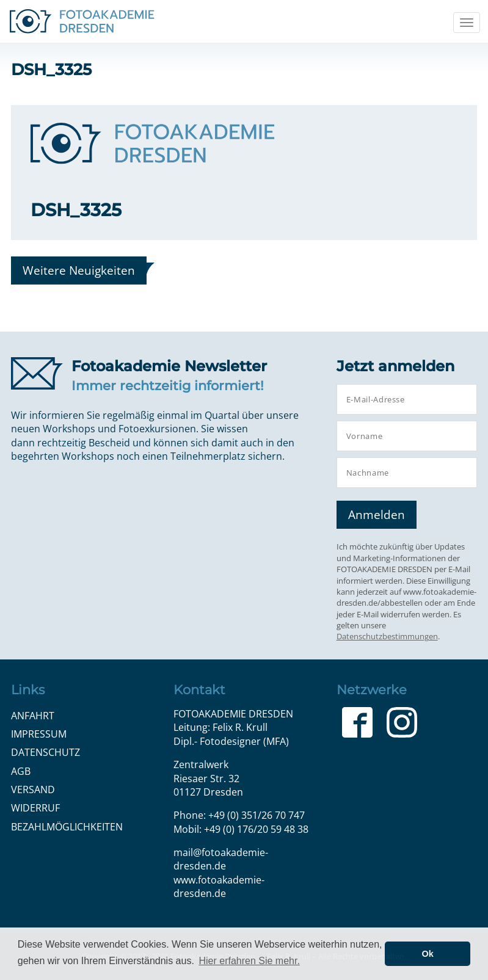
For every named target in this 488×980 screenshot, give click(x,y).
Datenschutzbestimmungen (387, 636)
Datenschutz (46, 752)
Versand (33, 789)
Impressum (39, 734)
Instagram (402, 722)
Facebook (357, 722)
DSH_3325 (76, 210)
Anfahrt (33, 716)
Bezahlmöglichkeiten (67, 827)
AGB (21, 771)
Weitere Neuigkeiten (79, 270)
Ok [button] (428, 954)
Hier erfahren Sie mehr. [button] (249, 961)
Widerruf (35, 808)
